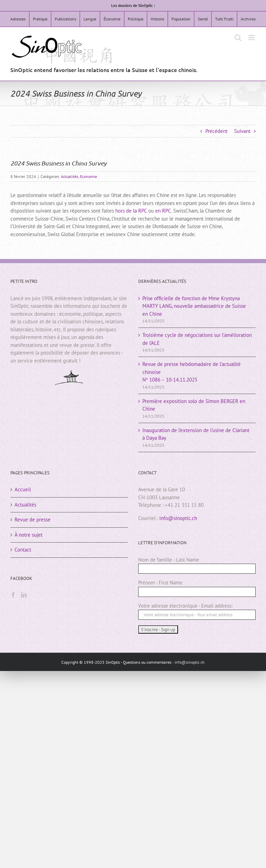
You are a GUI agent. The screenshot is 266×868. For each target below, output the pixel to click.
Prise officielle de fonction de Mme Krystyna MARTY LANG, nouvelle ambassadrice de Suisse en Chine (194, 306)
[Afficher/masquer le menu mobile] (252, 38)
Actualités (70, 176)
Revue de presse (33, 520)
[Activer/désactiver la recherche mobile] (238, 38)
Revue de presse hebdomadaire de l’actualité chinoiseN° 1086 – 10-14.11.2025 (192, 372)
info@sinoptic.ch (178, 518)
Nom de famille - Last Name (169, 560)
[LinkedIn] (24, 595)
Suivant (242, 131)
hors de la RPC (131, 211)
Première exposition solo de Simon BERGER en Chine (194, 405)
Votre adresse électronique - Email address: (185, 606)
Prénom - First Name (160, 583)
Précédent (216, 131)
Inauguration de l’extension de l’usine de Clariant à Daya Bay (196, 434)
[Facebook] (13, 595)
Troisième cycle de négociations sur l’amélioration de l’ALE (197, 339)
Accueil (23, 489)
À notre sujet (29, 535)
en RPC (163, 211)
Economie (88, 176)
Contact (23, 550)
